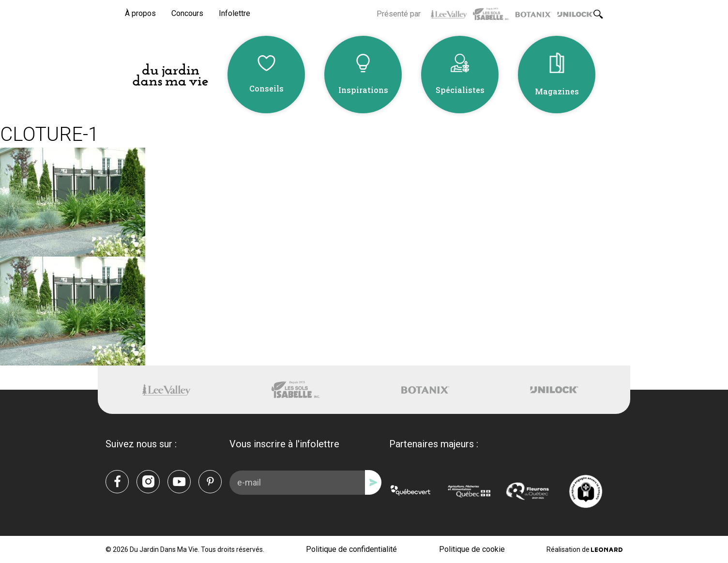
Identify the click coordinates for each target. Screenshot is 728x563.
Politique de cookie (472, 549)
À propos (140, 13)
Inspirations (363, 90)
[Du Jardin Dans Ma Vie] (170, 75)
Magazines (557, 91)
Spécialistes (460, 90)
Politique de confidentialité (351, 549)
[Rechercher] (598, 14)
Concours (187, 13)
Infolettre (235, 13)
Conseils (266, 88)
